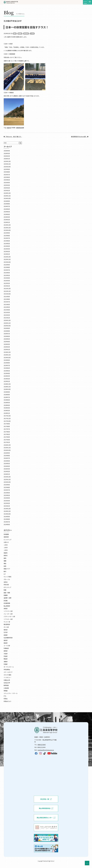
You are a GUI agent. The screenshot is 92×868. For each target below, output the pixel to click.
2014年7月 (7, 522)
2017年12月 (7, 416)
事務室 (6, 691)
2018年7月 (7, 397)
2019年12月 (7, 352)
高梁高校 (26, 34)
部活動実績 (7, 603)
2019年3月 (7, 376)
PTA (5, 696)
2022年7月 (7, 270)
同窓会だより (7, 701)
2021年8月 (7, 299)
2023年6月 (7, 241)
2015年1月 (7, 506)
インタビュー (7, 677)
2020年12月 (7, 320)
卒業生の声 (7, 680)
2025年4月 (7, 183)
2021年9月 (7, 297)
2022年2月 (7, 283)
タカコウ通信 (7, 675)
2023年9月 (7, 233)
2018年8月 (7, 395)
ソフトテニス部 (8, 611)
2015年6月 (7, 493)
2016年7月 (7, 458)
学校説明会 (7, 669)
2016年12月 (7, 445)
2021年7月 (7, 302)
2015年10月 (7, 482)
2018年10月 (7, 389)
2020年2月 (7, 347)
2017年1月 (7, 442)
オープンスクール (9, 667)
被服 (5, 561)
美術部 (6, 640)
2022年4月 (7, 278)
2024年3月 (7, 217)
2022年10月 (7, 262)
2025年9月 (7, 169)
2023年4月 (7, 246)
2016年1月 (7, 474)
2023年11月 (7, 228)
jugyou (9, 128)
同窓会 (6, 699)
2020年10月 (7, 326)
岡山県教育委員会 (46, 808)
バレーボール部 (8, 614)
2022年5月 (7, 275)
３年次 (6, 550)
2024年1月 (7, 222)
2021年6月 (7, 304)
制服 (5, 590)
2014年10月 (7, 514)
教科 (15, 34)
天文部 (6, 632)
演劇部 (6, 662)
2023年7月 (7, 238)
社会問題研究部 (8, 638)
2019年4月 (7, 373)
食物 (5, 558)
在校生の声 (7, 683)
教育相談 (6, 685)
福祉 (5, 563)
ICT (5, 574)
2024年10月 (7, 198)
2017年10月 (7, 421)
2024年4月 (7, 214)
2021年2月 (7, 315)
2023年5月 (7, 244)
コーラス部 (7, 646)
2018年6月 (7, 400)
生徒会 (6, 582)
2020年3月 (7, 344)
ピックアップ (7, 540)
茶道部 (6, 656)
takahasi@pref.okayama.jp (46, 750)
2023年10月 (7, 230)
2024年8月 (7, 204)
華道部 (6, 659)
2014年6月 (7, 524)
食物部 (6, 651)
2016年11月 (7, 448)
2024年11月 (7, 196)
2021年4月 (7, 310)
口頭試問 (6, 688)
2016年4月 (7, 466)
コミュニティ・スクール (11, 693)
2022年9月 (7, 265)
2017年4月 (7, 437)
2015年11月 (7, 479)
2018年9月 (7, 392)
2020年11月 (7, 323)
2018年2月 (7, 410)
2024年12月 (7, 193)
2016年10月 (7, 450)
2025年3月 (7, 185)
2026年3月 (7, 153)
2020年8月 (7, 331)
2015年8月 (7, 487)
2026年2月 (7, 156)
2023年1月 (7, 254)
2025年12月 (7, 161)
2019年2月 (7, 379)
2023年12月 (7, 225)
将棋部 (6, 664)
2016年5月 (7, 463)
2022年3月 (7, 281)
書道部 (6, 643)
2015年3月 (7, 501)
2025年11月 (7, 164)
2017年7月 (7, 429)
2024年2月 (7, 220)
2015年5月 (7, 495)
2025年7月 (7, 175)
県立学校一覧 (46, 799)
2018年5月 (7, 403)
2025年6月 (7, 177)
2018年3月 (7, 408)
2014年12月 (7, 509)
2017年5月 (7, 434)
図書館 (6, 595)
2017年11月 (7, 418)
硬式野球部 (7, 624)
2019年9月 (7, 360)
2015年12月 (7, 477)
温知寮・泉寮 (7, 598)
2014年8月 (7, 519)
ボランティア (7, 587)
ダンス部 (6, 627)
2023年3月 (7, 249)
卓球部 (6, 609)
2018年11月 (7, 387)
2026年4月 (7, 151)
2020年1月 (7, 349)
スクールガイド (8, 672)
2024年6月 (7, 209)
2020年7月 (7, 334)
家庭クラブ (7, 569)
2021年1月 (7, 318)
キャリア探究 (7, 577)
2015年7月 (7, 490)
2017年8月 (7, 426)
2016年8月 (7, 456)
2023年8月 (7, 236)
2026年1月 (7, 159)
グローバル (7, 579)
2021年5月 (7, 307)
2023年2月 (7, 251)
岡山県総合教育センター (46, 818)
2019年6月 (7, 368)
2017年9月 (7, 424)
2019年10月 (7, 358)
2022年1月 (7, 286)
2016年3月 (7, 469)
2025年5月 (7, 180)
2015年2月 (7, 503)
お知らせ (6, 542)
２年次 (6, 548)
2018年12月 (7, 384)
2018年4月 (7, 405)
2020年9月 (7, 328)
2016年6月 (7, 461)
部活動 (6, 601)
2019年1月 (7, 381)
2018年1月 (7, 413)
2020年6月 (7, 336)
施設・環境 (7, 593)
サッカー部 (7, 622)
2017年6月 (7, 432)
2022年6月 (7, 273)
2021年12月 (7, 289)
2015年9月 (7, 485)
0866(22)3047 (42, 745)
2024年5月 (7, 212)
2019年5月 (7, 371)
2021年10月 (7, 294)
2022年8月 (7, 267)
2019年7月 (7, 365)
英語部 (6, 635)
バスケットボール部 (9, 616)
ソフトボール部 (8, 619)
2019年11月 (7, 355)
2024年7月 (7, 206)
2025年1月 (7, 190)
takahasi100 (20, 128)
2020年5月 (7, 339)
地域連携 (6, 534)
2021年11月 (7, 291)
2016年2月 (7, 471)
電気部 (6, 630)
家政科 (6, 555)
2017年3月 (7, 440)
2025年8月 (7, 172)
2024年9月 (7, 201)
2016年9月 (7, 453)
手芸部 (6, 654)
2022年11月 (7, 259)
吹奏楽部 (6, 648)
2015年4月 (7, 498)
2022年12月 (7, 257)
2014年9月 (7, 517)
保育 (5, 566)
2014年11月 (7, 511)
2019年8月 (7, 363)
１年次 (32, 34)
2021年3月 (7, 312)
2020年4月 (7, 342)
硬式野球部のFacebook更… (80, 137)
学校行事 (6, 585)
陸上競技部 (7, 606)
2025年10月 (7, 167)
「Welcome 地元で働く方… (13, 137)
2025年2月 (7, 188)
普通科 (20, 34)
